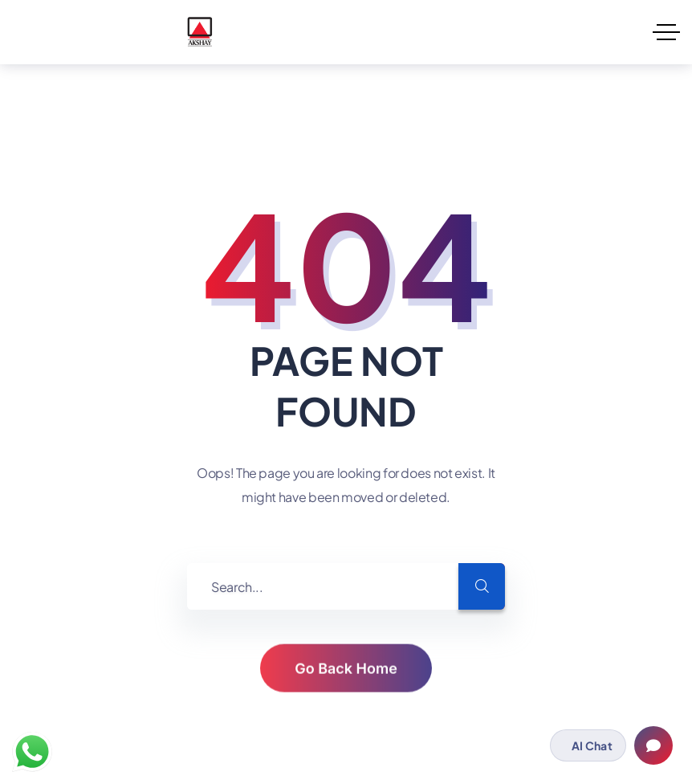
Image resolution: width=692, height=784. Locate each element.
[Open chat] (653, 745)
